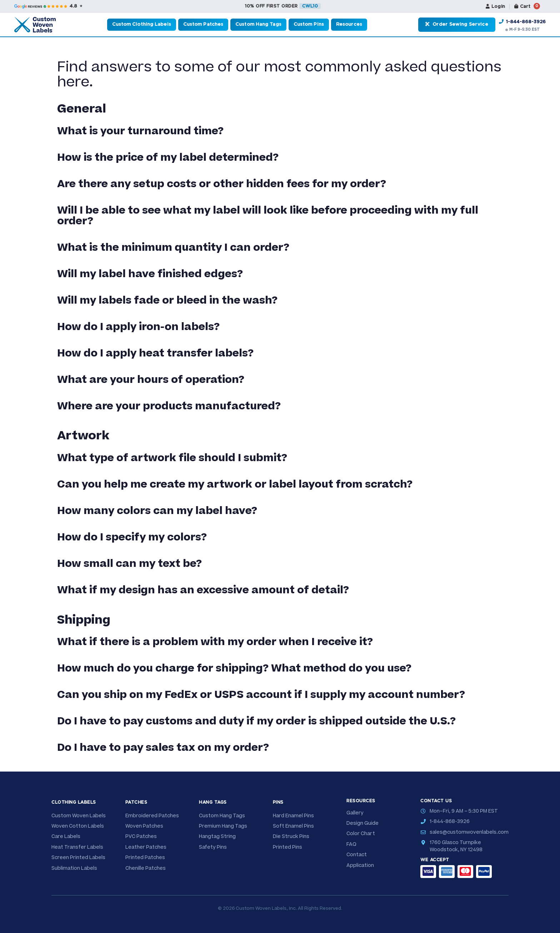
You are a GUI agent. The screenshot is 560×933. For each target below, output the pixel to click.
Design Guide (362, 823)
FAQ (351, 844)
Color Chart (361, 834)
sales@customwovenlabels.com (469, 832)
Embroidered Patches (152, 816)
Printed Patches (145, 858)
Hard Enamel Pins (293, 816)
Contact (357, 855)
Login (493, 6)
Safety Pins (213, 847)
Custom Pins (309, 24)
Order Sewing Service (457, 24)
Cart (526, 6)
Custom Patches (203, 24)
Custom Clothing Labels (142, 24)
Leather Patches (146, 847)
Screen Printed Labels (78, 858)
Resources (349, 24)
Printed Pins (287, 847)
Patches (136, 802)
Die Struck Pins (291, 837)
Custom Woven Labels (79, 816)
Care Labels (66, 837)
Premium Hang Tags (223, 826)
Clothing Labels (74, 802)
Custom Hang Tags (258, 24)
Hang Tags (213, 802)
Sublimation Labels (74, 868)
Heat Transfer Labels (77, 847)
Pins (278, 802)
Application (360, 865)
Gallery (355, 813)
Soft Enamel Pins (293, 826)
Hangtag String (217, 837)
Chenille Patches (146, 868)
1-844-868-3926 (522, 22)
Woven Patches (144, 826)
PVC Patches (141, 837)
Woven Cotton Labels (78, 826)
